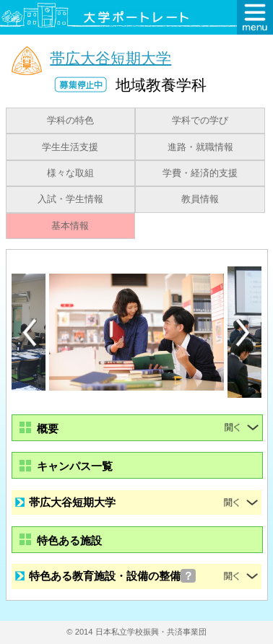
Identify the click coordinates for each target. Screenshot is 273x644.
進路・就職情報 (200, 147)
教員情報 (200, 199)
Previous (30, 332)
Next (243, 333)
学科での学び (200, 121)
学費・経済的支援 (200, 173)
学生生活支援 (70, 147)
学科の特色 (70, 121)
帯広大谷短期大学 (110, 57)
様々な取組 (70, 173)
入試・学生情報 (70, 199)
